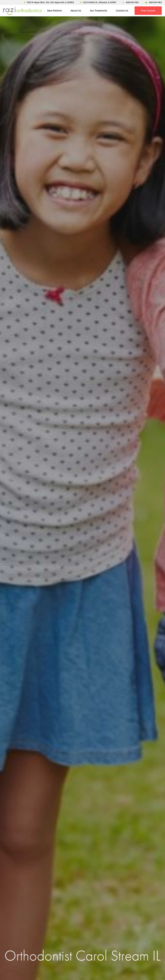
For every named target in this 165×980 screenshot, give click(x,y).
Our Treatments (99, 11)
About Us (76, 11)
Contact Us (122, 11)
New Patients (55, 11)
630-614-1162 (131, 2)
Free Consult (148, 11)
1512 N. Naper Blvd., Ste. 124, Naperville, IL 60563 (49, 2)
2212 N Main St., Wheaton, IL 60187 (98, 2)
